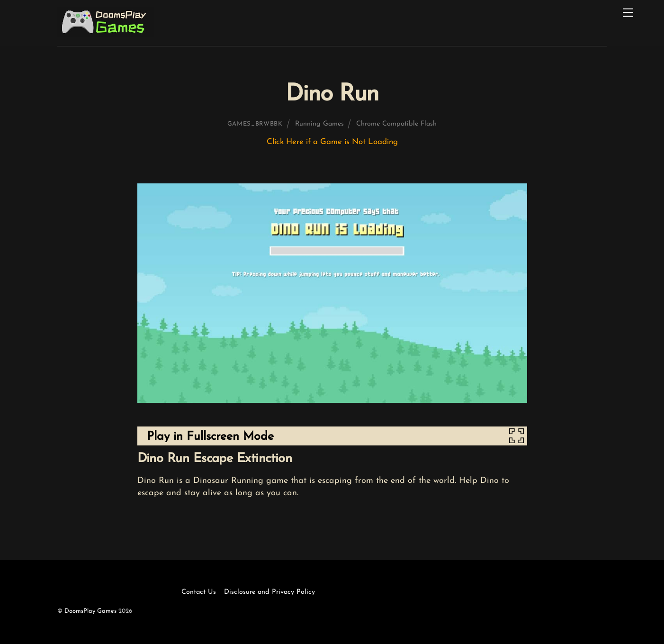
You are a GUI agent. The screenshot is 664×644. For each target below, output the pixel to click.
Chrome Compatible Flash (396, 124)
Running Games (319, 124)
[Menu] (628, 13)
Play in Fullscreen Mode (210, 437)
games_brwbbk (255, 124)
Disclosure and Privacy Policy (269, 592)
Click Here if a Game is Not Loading (332, 142)
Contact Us (199, 592)
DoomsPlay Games (90, 611)
